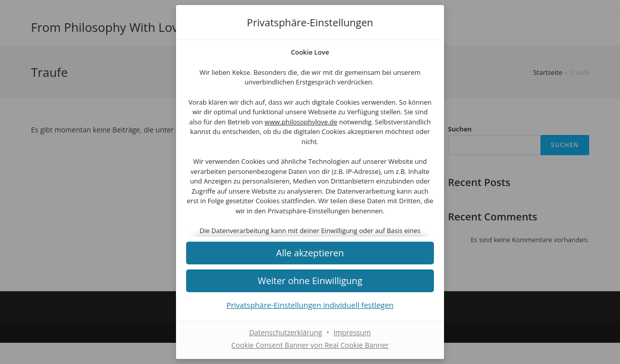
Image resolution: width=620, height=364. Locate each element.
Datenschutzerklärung (286, 332)
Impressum (352, 332)
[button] (310, 280)
